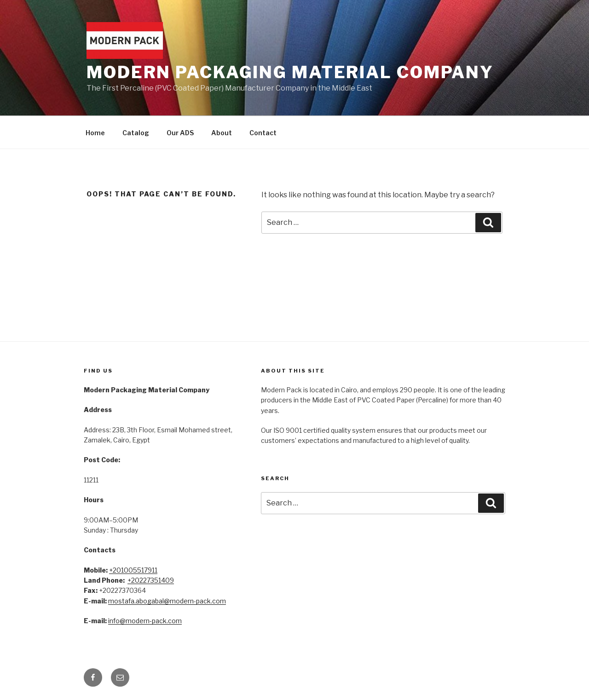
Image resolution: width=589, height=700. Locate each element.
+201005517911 (133, 570)
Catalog (136, 133)
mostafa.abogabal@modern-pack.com (167, 601)
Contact (263, 133)
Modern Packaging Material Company (290, 72)
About (222, 133)
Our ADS (180, 133)
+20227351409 (151, 580)
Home (95, 133)
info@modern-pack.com (145, 621)
